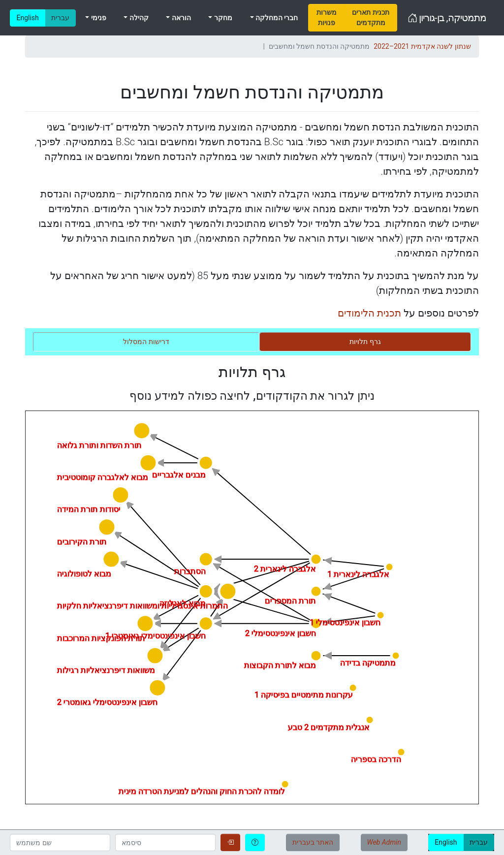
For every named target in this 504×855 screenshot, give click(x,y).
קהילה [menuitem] (138, 18)
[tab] (365, 342)
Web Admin (384, 842)
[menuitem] (326, 18)
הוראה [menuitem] (180, 18)
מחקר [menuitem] (222, 18)
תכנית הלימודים (369, 313)
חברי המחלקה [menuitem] (276, 18)
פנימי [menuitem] (97, 18)
